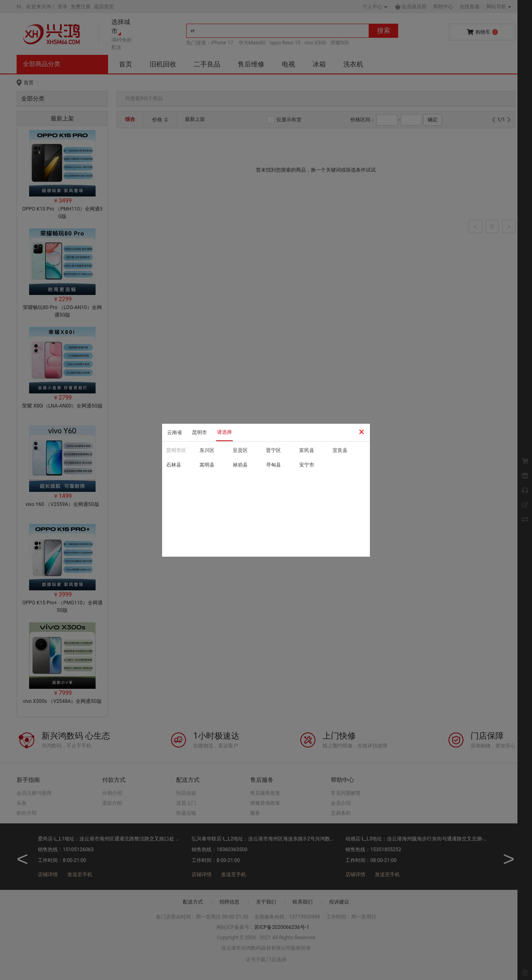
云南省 (175, 432)
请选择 (224, 432)
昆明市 (199, 432)
